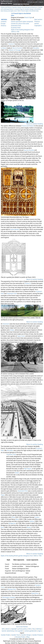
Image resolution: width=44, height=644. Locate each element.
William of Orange (15, 50)
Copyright (38, 25)
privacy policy (23, 629)
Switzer (32, 521)
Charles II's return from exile (20, 24)
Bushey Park (12, 589)
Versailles (36, 48)
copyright (14, 629)
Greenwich (6, 324)
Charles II (11, 44)
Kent (2, 527)
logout (22, 633)
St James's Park (16, 28)
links (30, 629)
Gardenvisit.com (6, 1)
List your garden (32, 2)
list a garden (19, 631)
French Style (28, 17)
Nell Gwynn (28, 469)
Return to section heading (35, 124)
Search (41, 2)
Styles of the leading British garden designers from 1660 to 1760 (21, 556)
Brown (29, 527)
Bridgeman (12, 523)
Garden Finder (6, 635)
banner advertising (8, 631)
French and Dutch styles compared (22, 22)
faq (34, 629)
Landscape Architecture (21, 4)
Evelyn (12, 330)
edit (3, 629)
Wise (17, 519)
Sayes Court (21, 336)
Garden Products (38, 635)
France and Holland (28, 126)
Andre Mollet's (15, 229)
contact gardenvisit (30, 631)
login (40, 631)
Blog (28, 637)
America (3, 26)
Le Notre (4, 48)
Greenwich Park (16, 26)
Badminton (35, 593)
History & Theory (6, 3)
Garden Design (26, 635)
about (7, 629)
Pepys (3, 495)
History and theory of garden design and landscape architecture (19, 7)
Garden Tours (16, 635)
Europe (3, 24)
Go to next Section (22, 627)
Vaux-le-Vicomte (29, 150)
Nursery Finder (20, 637)
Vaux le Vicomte (17, 48)
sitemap (39, 629)
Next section (38, 19)
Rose (13, 517)
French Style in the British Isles (30, 11)
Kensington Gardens (9, 597)
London (37, 517)
